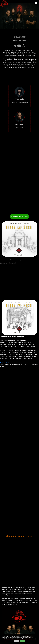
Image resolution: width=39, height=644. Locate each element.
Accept (22, 641)
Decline (17, 641)
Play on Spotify (5, 362)
